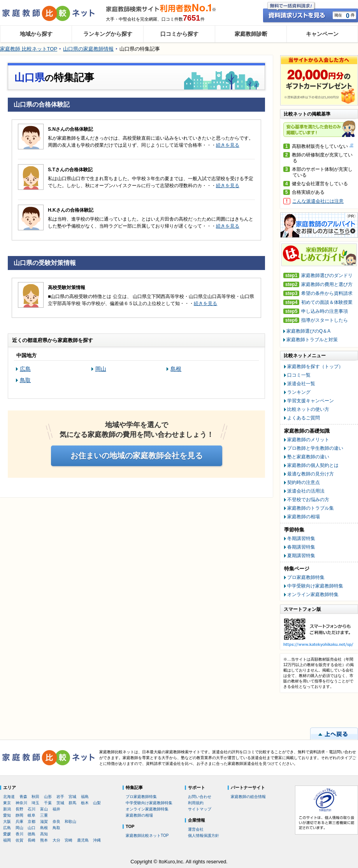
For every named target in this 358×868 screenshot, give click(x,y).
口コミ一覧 (299, 375)
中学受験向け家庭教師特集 (315, 586)
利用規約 (196, 803)
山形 (48, 797)
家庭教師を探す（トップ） (315, 366)
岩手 (60, 797)
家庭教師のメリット (308, 440)
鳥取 (25, 380)
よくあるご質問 (304, 418)
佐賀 (19, 840)
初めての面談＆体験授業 (318, 302)
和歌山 (70, 822)
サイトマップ (200, 809)
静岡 (19, 815)
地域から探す (36, 34)
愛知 (7, 815)
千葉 (48, 803)
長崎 (32, 840)
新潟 (7, 809)
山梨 (97, 803)
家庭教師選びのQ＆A (308, 331)
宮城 (72, 797)
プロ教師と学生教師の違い (315, 448)
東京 (7, 803)
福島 (85, 797)
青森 (23, 797)
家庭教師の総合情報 (248, 797)
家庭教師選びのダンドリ (318, 276)
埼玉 (35, 803)
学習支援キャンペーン (311, 401)
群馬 (72, 803)
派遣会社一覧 (301, 384)
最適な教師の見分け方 (311, 474)
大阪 (7, 822)
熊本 (44, 840)
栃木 (85, 803)
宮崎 (68, 840)
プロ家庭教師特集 (306, 577)
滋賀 (44, 822)
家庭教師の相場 (304, 517)
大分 (56, 840)
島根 (176, 369)
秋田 (35, 797)
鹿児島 (83, 840)
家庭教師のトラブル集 (311, 508)
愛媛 (7, 834)
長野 (19, 809)
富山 (44, 809)
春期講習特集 (301, 547)
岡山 (101, 369)
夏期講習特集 (301, 556)
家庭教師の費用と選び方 (318, 285)
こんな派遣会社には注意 (318, 201)
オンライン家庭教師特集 (313, 594)
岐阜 (32, 815)
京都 (32, 822)
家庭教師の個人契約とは (313, 465)
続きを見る (228, 145)
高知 (44, 834)
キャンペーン (322, 34)
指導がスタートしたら (316, 320)
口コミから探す (179, 34)
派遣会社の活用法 (306, 491)
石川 (32, 809)
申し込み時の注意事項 (316, 311)
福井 (56, 809)
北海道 (9, 797)
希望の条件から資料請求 (318, 294)
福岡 (7, 840)
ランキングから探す (108, 34)
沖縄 (97, 840)
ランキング (299, 392)
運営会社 (196, 829)
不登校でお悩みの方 (308, 500)
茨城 (60, 803)
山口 (32, 828)
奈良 (56, 822)
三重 (44, 815)
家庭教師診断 (251, 34)
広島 (25, 369)
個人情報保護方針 (204, 836)
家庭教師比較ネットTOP (147, 836)
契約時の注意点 (304, 482)
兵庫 (19, 822)
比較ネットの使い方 (308, 409)
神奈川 (21, 803)
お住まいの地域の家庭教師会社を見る (137, 456)
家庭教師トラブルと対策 (312, 340)
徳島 (32, 834)
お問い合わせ (200, 797)
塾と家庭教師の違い (308, 457)
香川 (19, 834)
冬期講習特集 (301, 538)
